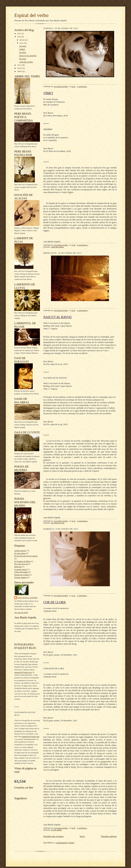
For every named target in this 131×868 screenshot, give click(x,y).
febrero (23, 40)
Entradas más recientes (53, 836)
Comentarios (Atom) (65, 843)
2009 (19, 71)
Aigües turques (20, 550)
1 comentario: (82, 86)
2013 (19, 34)
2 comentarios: (83, 310)
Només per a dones (22, 575)
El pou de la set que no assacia (26, 556)
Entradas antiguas (109, 836)
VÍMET (22, 49)
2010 (19, 68)
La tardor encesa (21, 569)
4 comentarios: (83, 521)
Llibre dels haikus (21, 572)
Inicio (82, 836)
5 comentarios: (83, 245)
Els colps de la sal (21, 564)
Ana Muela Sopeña (28, 598)
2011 (19, 65)
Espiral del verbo (31, 15)
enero (22, 43)
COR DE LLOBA (26, 62)
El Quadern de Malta (22, 561)
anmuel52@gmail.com (23, 672)
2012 (19, 37)
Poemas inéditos (21, 577)
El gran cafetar (20, 553)
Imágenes (18, 567)
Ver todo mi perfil (21, 612)
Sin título (23, 46)
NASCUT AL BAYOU (28, 56)
